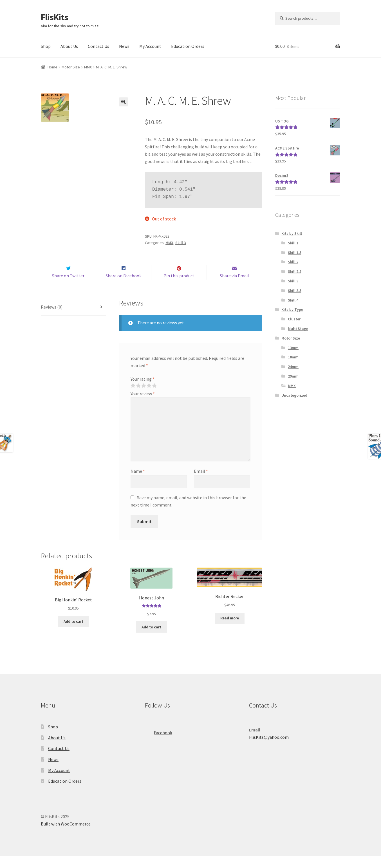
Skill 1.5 (295, 253)
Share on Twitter (68, 287)
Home (52, 67)
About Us (69, 46)
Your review (143, 405)
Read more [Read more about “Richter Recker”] (230, 630)
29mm (293, 376)
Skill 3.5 (295, 291)
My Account (150, 46)
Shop (46, 46)
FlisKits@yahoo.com (269, 749)
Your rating (143, 391)
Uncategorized (294, 395)
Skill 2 (293, 262)
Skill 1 (293, 243)
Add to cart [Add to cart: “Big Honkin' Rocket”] (73, 633)
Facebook (159, 743)
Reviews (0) (52, 319)
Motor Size (71, 67)
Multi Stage (298, 329)
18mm (293, 357)
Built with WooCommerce (66, 836)
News (124, 46)
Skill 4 (293, 300)
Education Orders (188, 46)
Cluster (294, 319)
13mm (293, 348)
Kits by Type (292, 309)
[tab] (73, 319)
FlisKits (54, 17)
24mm (293, 367)
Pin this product (179, 287)
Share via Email (234, 287)
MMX (88, 67)
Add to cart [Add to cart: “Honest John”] (151, 639)
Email (201, 483)
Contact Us (98, 46)
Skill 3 (181, 243)
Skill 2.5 (295, 271)
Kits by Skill (292, 233)
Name (138, 483)
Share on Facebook (124, 287)
